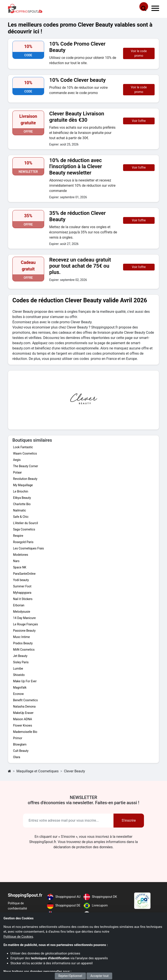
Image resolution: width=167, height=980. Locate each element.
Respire (18, 536)
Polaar (17, 472)
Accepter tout (99, 976)
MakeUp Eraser (23, 713)
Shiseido (19, 675)
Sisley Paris (21, 662)
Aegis (17, 460)
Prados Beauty (23, 643)
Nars (16, 561)
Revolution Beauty (25, 479)
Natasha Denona (24, 706)
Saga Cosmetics (24, 529)
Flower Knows (23, 725)
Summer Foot (22, 586)
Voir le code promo (139, 53)
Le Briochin (21, 491)
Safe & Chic (21, 517)
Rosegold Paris (23, 542)
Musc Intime (21, 637)
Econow (18, 694)
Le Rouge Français (25, 624)
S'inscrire (129, 820)
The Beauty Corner (26, 466)
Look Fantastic (23, 447)
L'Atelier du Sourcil (26, 523)
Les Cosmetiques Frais (28, 548)
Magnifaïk (20, 688)
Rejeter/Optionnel (70, 976)
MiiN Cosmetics (24, 650)
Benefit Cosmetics (25, 700)
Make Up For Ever (25, 681)
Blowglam (20, 744)
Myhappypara (22, 593)
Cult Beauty (21, 751)
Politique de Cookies (18, 937)
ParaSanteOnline (24, 574)
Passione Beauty (24, 631)
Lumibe (18, 669)
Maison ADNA (23, 719)
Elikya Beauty (22, 498)
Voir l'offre (139, 121)
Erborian (19, 605)
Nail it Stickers (23, 599)
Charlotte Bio (22, 504)
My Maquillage (23, 485)
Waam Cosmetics (25, 453)
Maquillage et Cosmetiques (37, 771)
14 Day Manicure (24, 618)
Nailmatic (20, 510)
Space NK (20, 567)
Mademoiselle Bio (25, 732)
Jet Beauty (20, 656)
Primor (18, 738)
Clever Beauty (74, 771)
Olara (17, 757)
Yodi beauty (21, 580)
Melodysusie (22, 612)
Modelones (21, 555)
